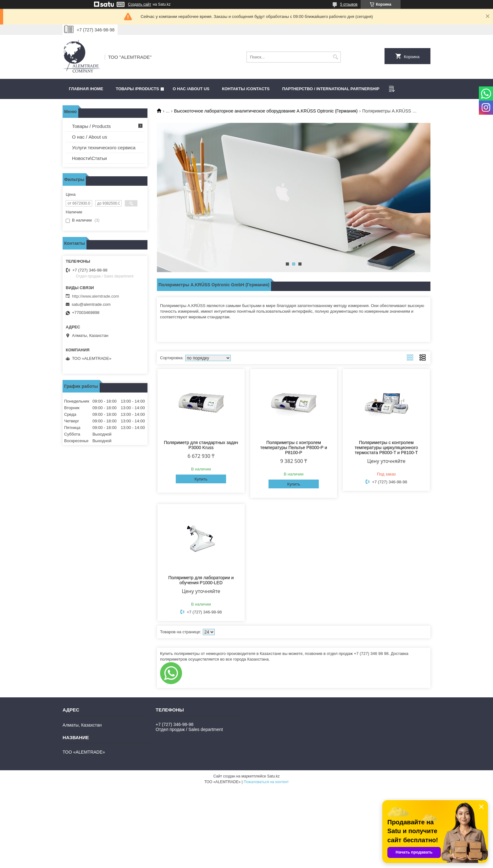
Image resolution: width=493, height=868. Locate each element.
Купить (201, 479)
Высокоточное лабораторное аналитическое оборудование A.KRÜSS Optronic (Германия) (266, 111)
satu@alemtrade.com (91, 304)
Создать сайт (140, 4)
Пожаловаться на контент (266, 782)
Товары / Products (91, 126)
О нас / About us (90, 137)
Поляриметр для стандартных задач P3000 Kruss (201, 445)
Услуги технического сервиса (104, 148)
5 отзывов (349, 4)
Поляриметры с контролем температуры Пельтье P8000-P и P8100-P (294, 448)
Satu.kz (273, 776)
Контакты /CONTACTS (246, 89)
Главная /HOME (86, 89)
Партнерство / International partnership (331, 89)
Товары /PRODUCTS (137, 89)
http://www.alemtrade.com (96, 296)
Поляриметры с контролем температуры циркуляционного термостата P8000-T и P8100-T (386, 448)
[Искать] (335, 57)
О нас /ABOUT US (191, 89)
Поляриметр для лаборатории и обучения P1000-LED (201, 580)
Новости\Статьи (89, 158)
